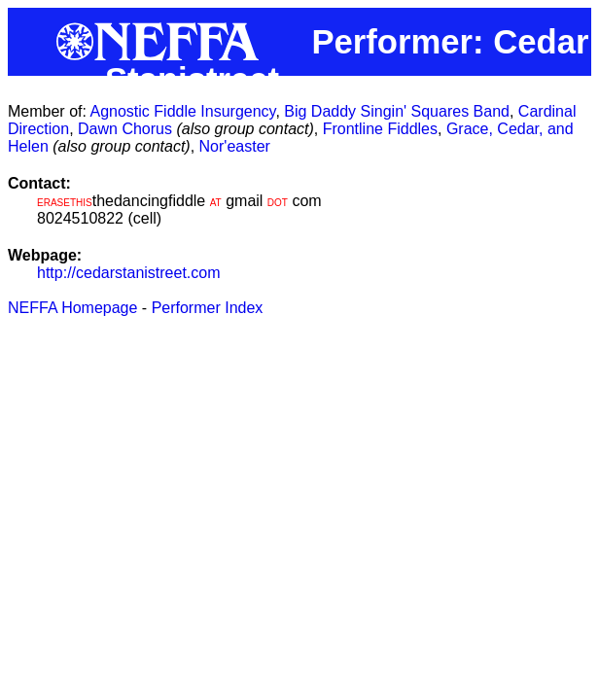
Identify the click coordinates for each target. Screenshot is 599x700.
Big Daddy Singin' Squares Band (397, 111)
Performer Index (208, 308)
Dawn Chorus (125, 129)
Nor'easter (235, 146)
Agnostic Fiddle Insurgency (182, 111)
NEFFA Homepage (72, 308)
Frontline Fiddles (380, 129)
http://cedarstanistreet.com (129, 273)
